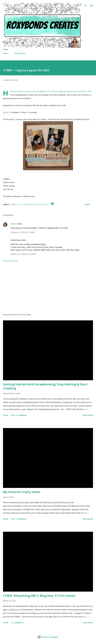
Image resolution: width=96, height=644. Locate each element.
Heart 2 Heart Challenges (36, 91)
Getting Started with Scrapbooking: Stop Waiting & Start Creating (45, 386)
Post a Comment (10, 261)
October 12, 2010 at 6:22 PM (23, 254)
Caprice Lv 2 (16, 204)
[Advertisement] (48, 288)
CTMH (25, 204)
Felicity (32, 204)
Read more (88, 415)
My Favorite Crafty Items (22, 492)
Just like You (43, 204)
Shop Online (20, 53)
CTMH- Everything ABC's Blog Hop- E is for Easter (39, 596)
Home (6, 53)
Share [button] (87, 204)
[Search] (85, 4)
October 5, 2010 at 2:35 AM (23, 232)
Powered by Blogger (48, 637)
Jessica (14, 224)
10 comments (17, 623)
